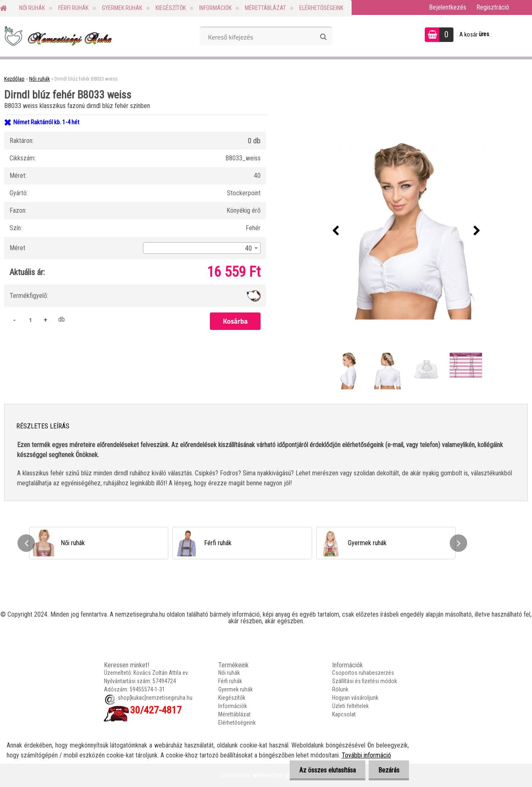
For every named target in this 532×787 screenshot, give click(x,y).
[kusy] (30, 320)
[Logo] (57, 36)
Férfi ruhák (73, 8)
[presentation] (335, 231)
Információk (215, 8)
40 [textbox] (249, 248)
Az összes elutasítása (325, 770)
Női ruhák (32, 8)
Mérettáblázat (265, 8)
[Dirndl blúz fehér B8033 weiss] (406, 231)
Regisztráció (493, 7)
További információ (366, 755)
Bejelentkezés (448, 7)
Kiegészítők (171, 8)
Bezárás (388, 770)
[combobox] (202, 248)
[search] (323, 37)
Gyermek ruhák (122, 8)
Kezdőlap (14, 79)
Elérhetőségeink (321, 8)
